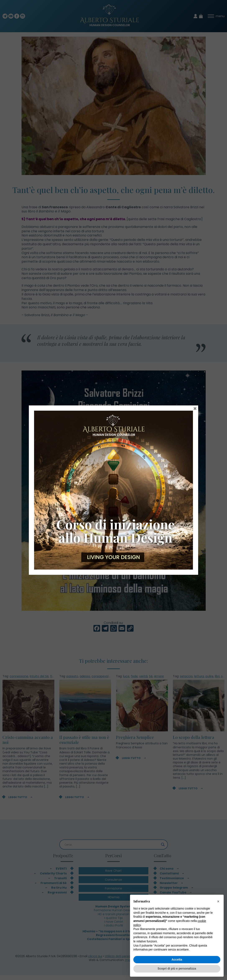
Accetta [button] (177, 960)
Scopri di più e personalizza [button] (177, 969)
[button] (218, 901)
